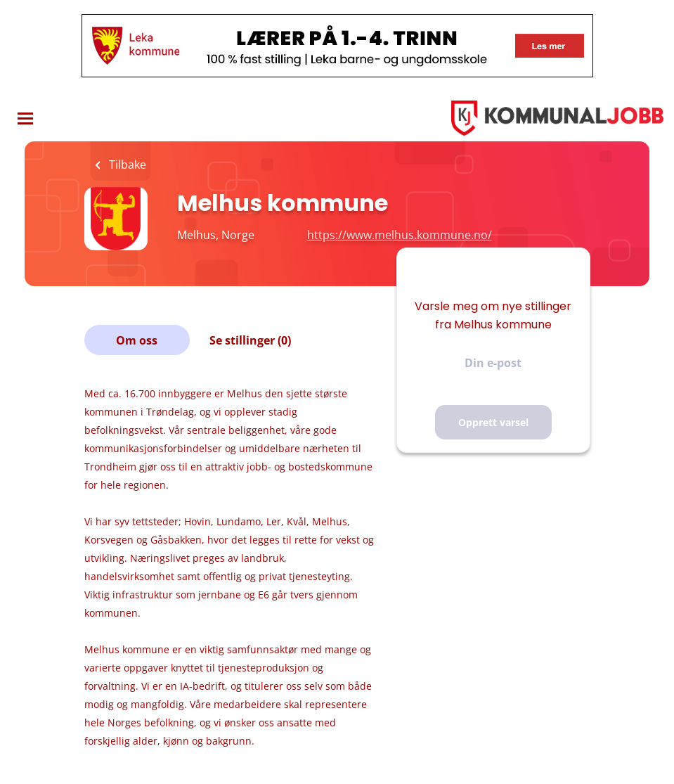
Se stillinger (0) (250, 340)
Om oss (137, 340)
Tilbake (126, 165)
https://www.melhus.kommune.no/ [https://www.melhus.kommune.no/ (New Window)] (400, 235)
